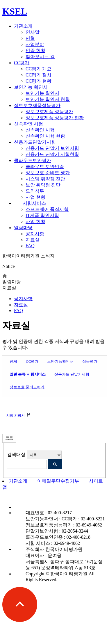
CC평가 (22, 63)
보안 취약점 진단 (43, 185)
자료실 (33, 240)
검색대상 (16, 454)
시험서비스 (34, 203)
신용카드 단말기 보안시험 (52, 148)
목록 (9, 438)
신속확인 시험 (28, 124)
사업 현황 (35, 197)
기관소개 (23, 26)
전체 (13, 361)
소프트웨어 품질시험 (47, 209)
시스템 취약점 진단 (45, 179)
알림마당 (23, 228)
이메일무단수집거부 (58, 481)
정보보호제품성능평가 (37, 105)
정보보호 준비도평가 (27, 387)
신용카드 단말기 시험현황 (52, 154)
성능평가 (90, 361)
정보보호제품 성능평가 (49, 112)
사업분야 (35, 44)
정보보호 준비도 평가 (48, 173)
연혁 (30, 38)
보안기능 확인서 (31, 87)
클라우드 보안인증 (45, 167)
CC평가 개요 (39, 69)
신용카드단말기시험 (35, 142)
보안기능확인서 (60, 361)
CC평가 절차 (39, 75)
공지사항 (35, 234)
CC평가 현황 (39, 81)
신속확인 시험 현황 (45, 136)
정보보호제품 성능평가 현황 (55, 118)
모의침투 (35, 191)
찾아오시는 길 (40, 57)
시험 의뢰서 (16, 415)
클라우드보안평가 (33, 160)
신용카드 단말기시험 (72, 374)
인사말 (33, 32)
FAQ (30, 246)
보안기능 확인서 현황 (48, 99)
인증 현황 (35, 50)
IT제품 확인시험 (42, 215)
